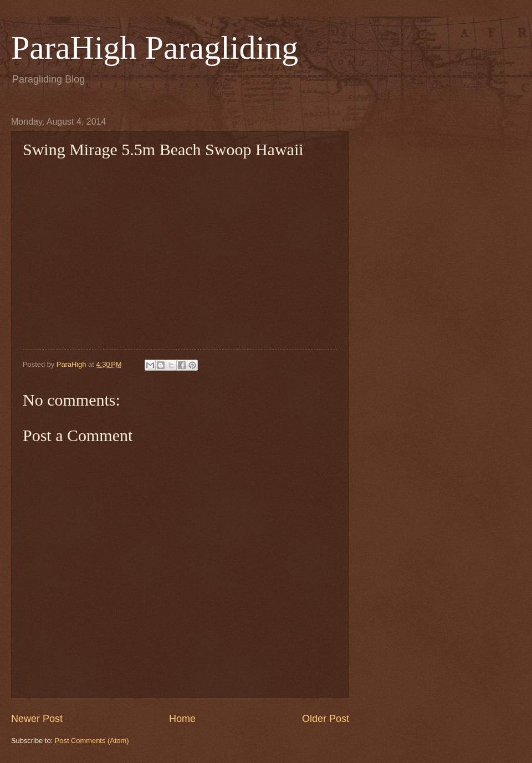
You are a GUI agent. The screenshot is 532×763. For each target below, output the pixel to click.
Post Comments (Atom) (92, 741)
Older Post (326, 719)
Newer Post (37, 719)
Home (182, 719)
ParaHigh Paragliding (155, 48)
